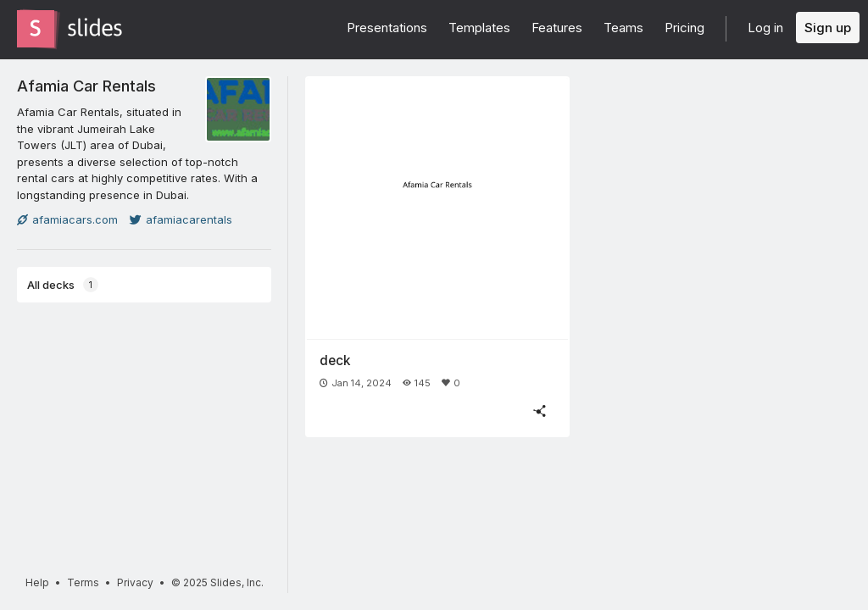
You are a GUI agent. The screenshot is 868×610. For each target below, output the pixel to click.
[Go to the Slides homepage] (36, 29)
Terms (83, 582)
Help (37, 582)
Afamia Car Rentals (86, 86)
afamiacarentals (181, 219)
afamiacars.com (67, 219)
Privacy (135, 582)
